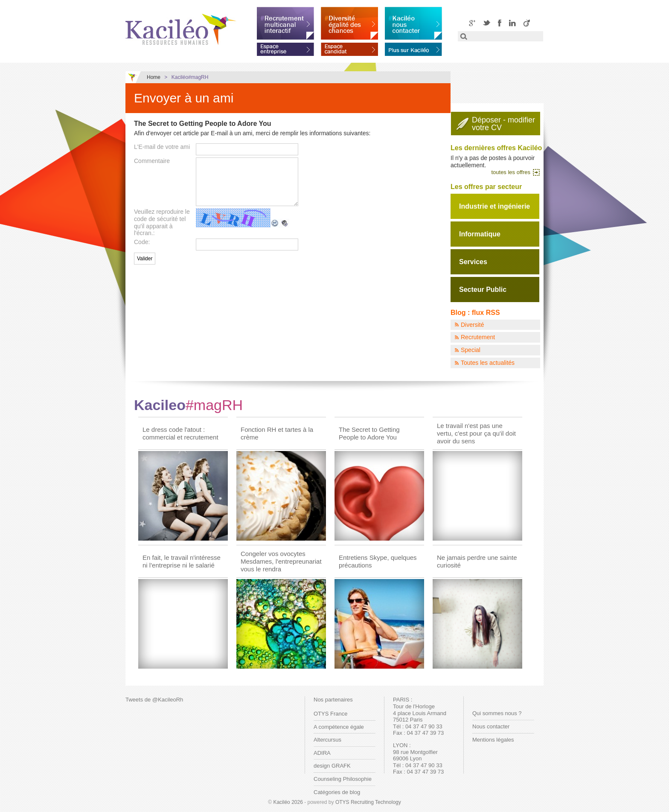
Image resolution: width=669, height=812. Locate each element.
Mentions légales (493, 740)
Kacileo (188, 405)
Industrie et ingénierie (494, 206)
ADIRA (322, 753)
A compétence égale (339, 727)
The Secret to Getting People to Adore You (369, 433)
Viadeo (527, 23)
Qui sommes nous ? (497, 713)
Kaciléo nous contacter (413, 23)
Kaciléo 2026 (288, 802)
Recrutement (478, 337)
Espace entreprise (285, 48)
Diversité (472, 325)
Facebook (500, 23)
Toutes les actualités (488, 363)
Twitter (487, 23)
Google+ (472, 23)
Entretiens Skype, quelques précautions (378, 561)
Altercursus (327, 740)
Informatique (480, 234)
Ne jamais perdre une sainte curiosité (477, 561)
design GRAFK (332, 766)
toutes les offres (511, 172)
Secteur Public (483, 290)
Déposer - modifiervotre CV (503, 124)
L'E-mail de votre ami (162, 147)
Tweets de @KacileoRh (154, 700)
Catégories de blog (337, 792)
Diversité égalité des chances (349, 23)
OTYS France (330, 714)
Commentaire (152, 161)
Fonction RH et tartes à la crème (277, 433)
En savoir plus (413, 48)
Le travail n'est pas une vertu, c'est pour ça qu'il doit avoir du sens (476, 433)
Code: (142, 242)
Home (154, 77)
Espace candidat (349, 48)
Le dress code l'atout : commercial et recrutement (180, 433)
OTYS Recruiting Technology (368, 802)
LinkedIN (512, 23)
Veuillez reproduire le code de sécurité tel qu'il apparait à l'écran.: (162, 222)
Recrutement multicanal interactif (285, 23)
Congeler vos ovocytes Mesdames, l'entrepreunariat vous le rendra (281, 561)
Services (473, 262)
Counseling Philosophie (343, 779)
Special (471, 350)
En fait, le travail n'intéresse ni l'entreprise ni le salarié (182, 561)
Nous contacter (491, 726)
